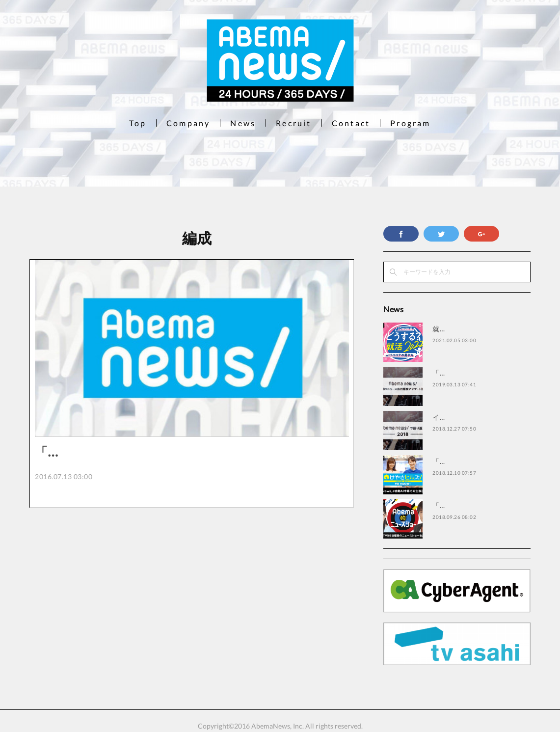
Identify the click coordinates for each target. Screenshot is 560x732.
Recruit (293, 123)
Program (410, 123)
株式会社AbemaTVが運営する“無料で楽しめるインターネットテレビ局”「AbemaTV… (191, 493)
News (243, 123)
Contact (351, 123)
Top (138, 123)
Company (188, 123)
